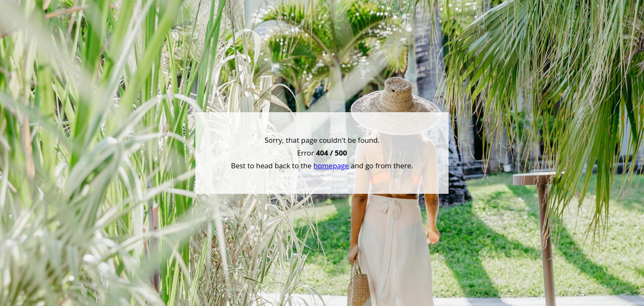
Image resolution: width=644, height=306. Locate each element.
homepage (331, 166)
